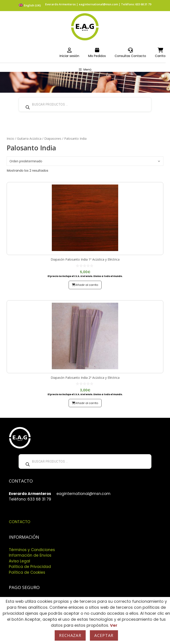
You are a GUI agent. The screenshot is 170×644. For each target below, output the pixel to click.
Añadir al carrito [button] (87, 285)
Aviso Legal (19, 561)
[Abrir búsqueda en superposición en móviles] (85, 104)
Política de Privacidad (30, 567)
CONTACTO (20, 522)
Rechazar (70, 635)
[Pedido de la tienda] (85, 161)
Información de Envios (30, 555)
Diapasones (53, 138)
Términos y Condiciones (32, 550)
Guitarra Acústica (29, 138)
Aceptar (104, 635)
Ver (114, 625)
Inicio (10, 138)
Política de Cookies (27, 572)
